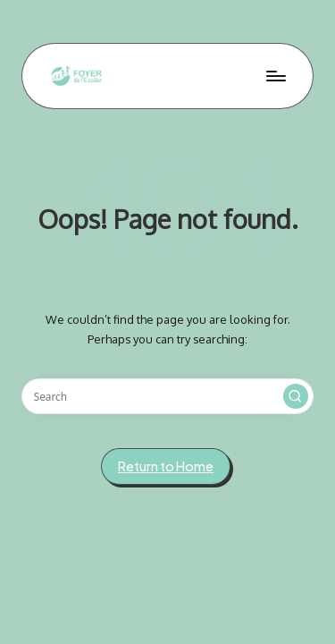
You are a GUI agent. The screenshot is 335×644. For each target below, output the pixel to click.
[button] (296, 396)
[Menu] (275, 76)
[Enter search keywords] (167, 396)
